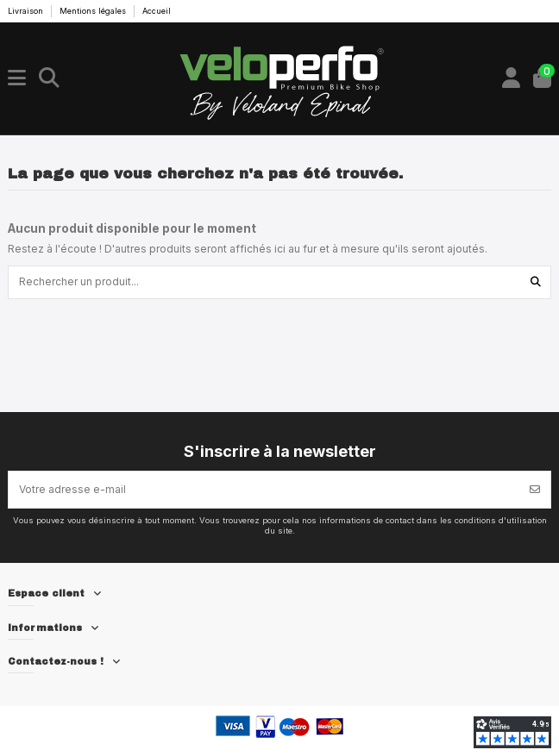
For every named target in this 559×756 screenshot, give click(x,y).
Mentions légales (94, 11)
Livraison (27, 11)
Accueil (157, 11)
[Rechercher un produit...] (536, 282)
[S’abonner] (535, 490)
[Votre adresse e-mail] (264, 490)
